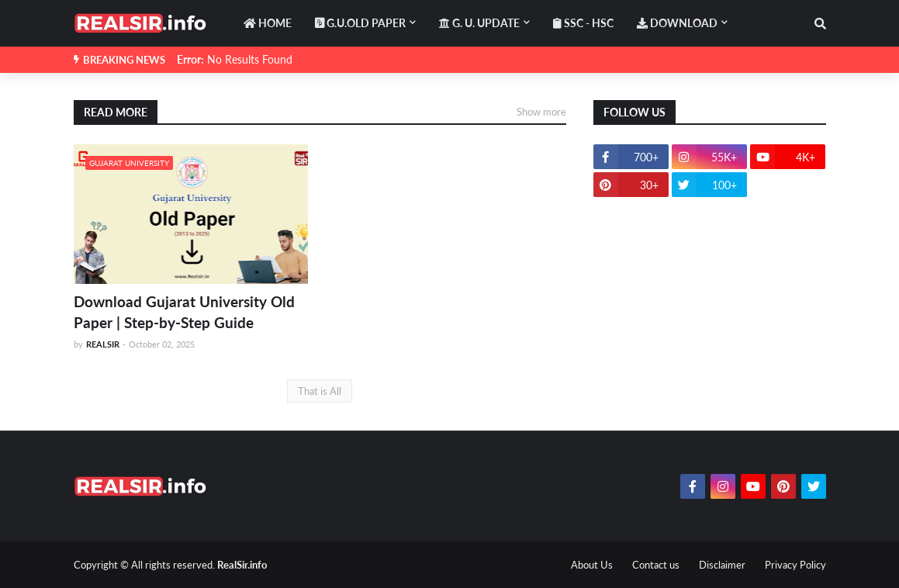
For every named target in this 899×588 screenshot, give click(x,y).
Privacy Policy (795, 565)
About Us (592, 565)
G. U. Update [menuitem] (479, 23)
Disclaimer (722, 565)
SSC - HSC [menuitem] (583, 23)
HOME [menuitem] (268, 23)
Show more (541, 112)
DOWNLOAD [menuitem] (677, 23)
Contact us (656, 565)
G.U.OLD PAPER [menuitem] (360, 23)
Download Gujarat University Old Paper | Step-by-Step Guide (184, 312)
